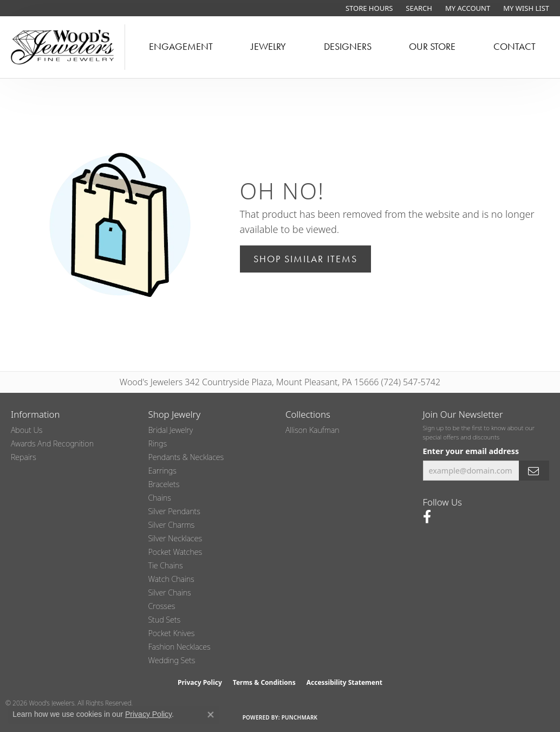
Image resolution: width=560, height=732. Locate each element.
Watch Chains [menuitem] (171, 579)
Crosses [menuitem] (162, 606)
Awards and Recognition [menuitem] (52, 443)
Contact (515, 47)
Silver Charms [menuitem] (172, 525)
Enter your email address (471, 451)
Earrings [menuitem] (162, 471)
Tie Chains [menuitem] (166, 565)
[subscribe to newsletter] (534, 471)
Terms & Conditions (264, 682)
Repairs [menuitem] (24, 457)
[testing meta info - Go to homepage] (63, 47)
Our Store (432, 47)
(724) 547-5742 (411, 382)
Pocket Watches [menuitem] (175, 552)
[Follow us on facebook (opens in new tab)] (427, 517)
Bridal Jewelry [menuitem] (171, 430)
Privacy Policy (200, 682)
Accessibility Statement (344, 682)
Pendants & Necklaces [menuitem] (186, 457)
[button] (418, 8)
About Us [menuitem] (27, 430)
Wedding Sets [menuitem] (172, 660)
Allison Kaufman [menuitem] (312, 430)
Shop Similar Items (305, 259)
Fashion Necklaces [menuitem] (180, 647)
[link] (368, 8)
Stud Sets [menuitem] (165, 620)
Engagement (181, 47)
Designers (348, 47)
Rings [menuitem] (158, 443)
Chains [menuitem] (160, 498)
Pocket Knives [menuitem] (172, 633)
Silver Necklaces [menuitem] (175, 538)
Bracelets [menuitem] (164, 484)
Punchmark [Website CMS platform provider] (300, 717)
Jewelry (268, 47)
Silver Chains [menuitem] (170, 592)
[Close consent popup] (211, 715)
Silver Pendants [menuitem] (174, 511)
